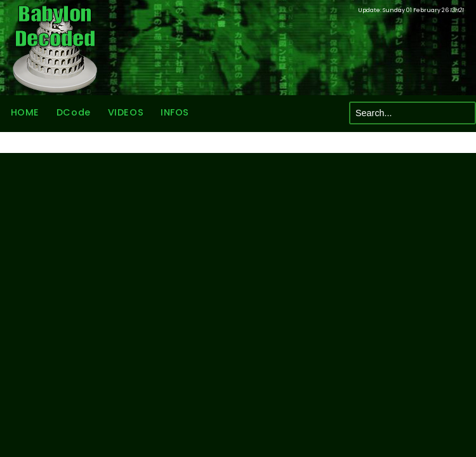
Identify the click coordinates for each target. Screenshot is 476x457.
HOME (24, 113)
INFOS (175, 113)
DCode (73, 113)
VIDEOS (125, 113)
